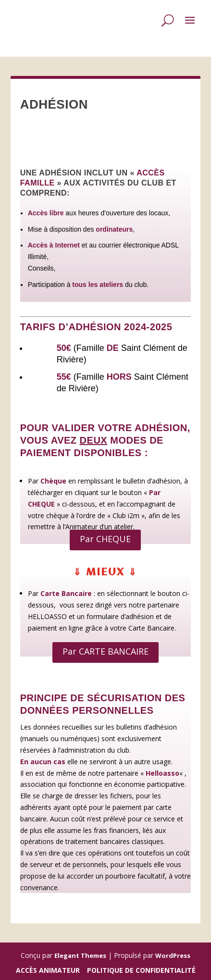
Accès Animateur (48, 970)
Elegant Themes (80, 955)
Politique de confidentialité (141, 970)
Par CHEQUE (105, 539)
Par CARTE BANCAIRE (105, 651)
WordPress (173, 955)
